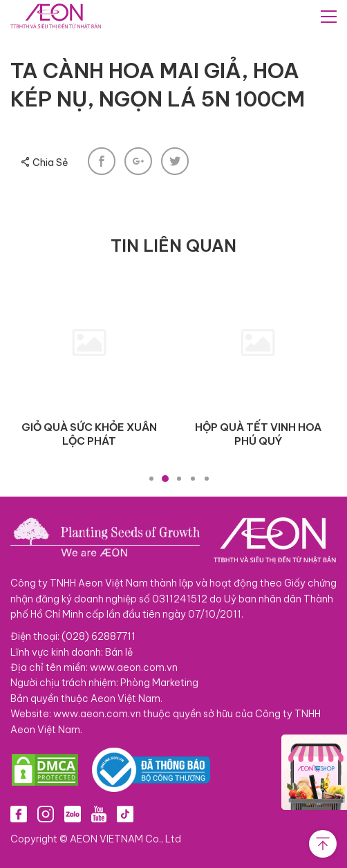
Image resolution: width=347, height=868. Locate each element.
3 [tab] (179, 479)
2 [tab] (165, 479)
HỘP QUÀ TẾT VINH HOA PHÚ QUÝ (258, 434)
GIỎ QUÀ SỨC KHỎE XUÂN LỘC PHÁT (89, 434)
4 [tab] (193, 479)
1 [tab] (151, 479)
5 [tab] (207, 479)
